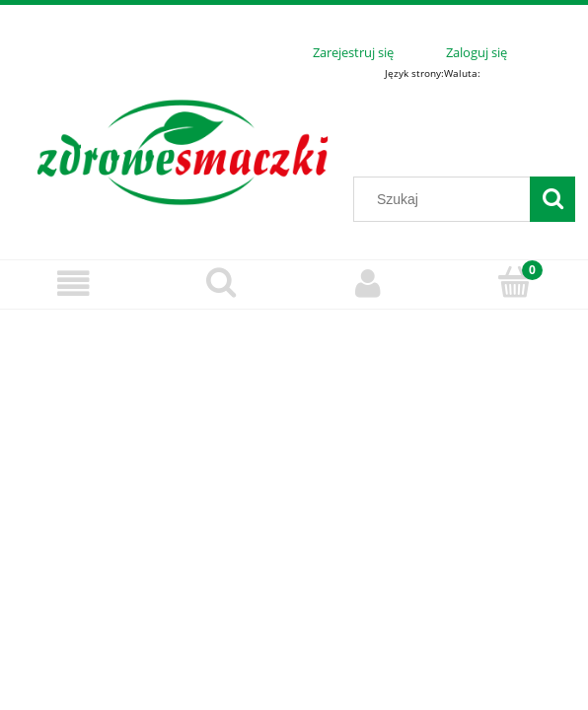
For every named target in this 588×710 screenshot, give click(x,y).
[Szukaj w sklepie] (446, 199)
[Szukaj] (552, 199)
